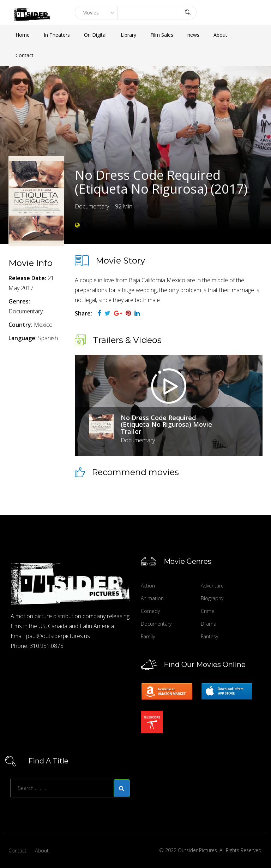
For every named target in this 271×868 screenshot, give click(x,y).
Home (23, 35)
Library (128, 35)
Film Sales (162, 35)
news (193, 35)
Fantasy (209, 636)
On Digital (95, 35)
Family (148, 636)
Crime (207, 611)
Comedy (150, 611)
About (220, 35)
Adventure (212, 586)
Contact (25, 55)
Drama (209, 624)
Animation (152, 598)
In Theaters (57, 35)
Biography (212, 598)
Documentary (156, 624)
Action (148, 586)
